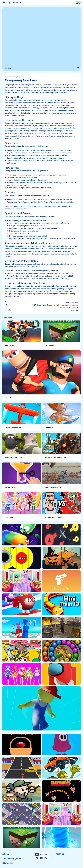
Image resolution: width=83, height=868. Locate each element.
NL (37, 858)
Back (8, 68)
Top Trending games (12, 858)
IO (6, 77)
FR (41, 858)
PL (46, 858)
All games (7, 854)
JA (46, 855)
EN (37, 855)
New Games (8, 863)
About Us (60, 854)
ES (41, 855)
